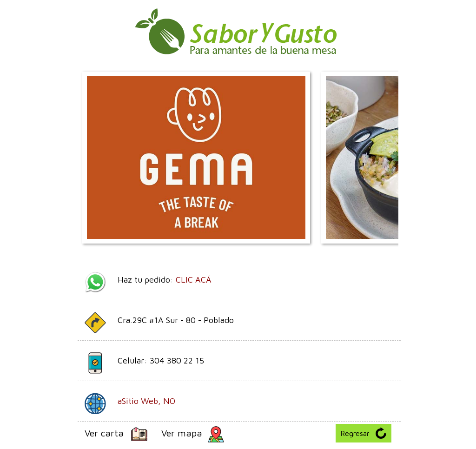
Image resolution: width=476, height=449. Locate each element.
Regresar (364, 433)
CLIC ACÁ (194, 280)
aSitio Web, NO (146, 401)
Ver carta (116, 434)
